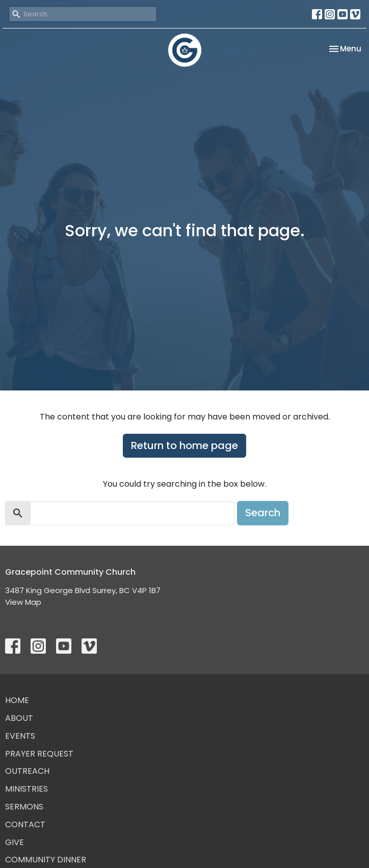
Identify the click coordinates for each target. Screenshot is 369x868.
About (19, 718)
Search (263, 513)
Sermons (24, 807)
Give (15, 842)
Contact (25, 824)
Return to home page (184, 445)
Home (17, 700)
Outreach (27, 771)
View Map (23, 602)
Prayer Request (39, 754)
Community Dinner (46, 860)
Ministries (27, 789)
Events (20, 736)
